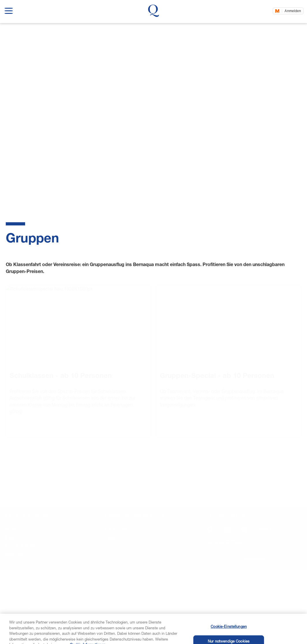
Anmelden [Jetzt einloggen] (293, 11)
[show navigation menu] (9, 10)
